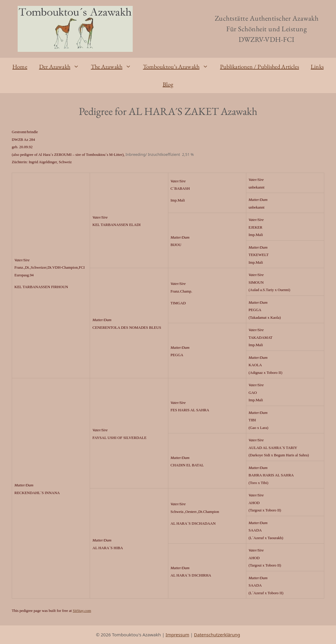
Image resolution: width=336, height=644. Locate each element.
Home (20, 67)
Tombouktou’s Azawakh (179, 67)
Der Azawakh (62, 67)
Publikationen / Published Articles (260, 67)
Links (317, 67)
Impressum (177, 635)
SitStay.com (82, 611)
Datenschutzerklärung (217, 635)
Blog (168, 84)
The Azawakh (114, 67)
